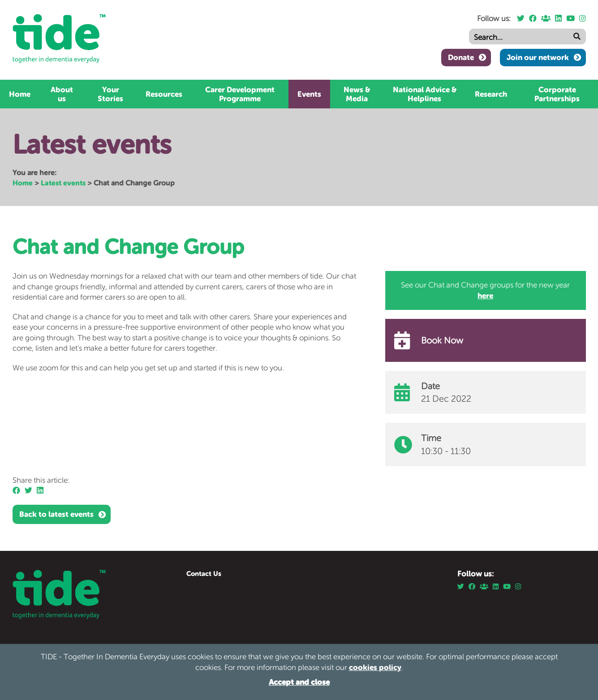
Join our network (538, 57)
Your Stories (110, 94)
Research (491, 94)
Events (309, 94)
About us (62, 94)
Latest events (63, 183)
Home (20, 94)
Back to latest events (56, 514)
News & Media (357, 94)
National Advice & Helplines (425, 94)
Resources (164, 94)
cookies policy (375, 667)
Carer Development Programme (240, 94)
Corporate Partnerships (557, 94)
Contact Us (204, 573)
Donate (461, 57)
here (486, 296)
